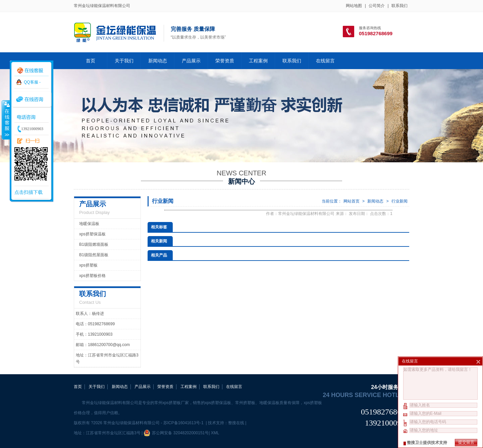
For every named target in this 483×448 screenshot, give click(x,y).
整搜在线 (236, 423)
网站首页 (352, 201)
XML (215, 433)
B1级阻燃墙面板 (94, 244)
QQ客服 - (32, 82)
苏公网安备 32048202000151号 (176, 433)
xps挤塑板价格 (92, 276)
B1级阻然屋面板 (94, 255)
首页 (91, 61)
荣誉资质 (225, 61)
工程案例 (258, 61)
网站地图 (354, 6)
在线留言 (325, 61)
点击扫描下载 (29, 192)
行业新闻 (399, 201)
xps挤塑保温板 (92, 234)
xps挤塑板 (88, 265)
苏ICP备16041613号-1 (184, 423)
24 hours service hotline (366, 395)
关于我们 (124, 61)
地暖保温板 (89, 224)
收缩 (6, 120)
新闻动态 (158, 61)
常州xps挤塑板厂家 (172, 403)
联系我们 (399, 6)
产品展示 (191, 61)
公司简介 (377, 6)
